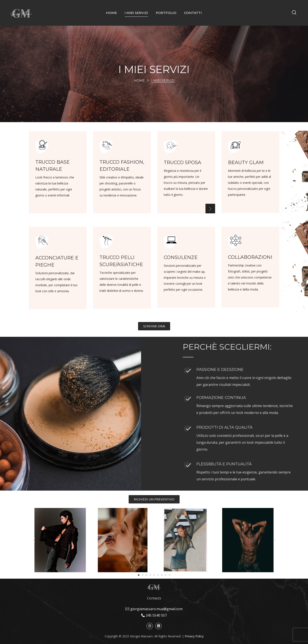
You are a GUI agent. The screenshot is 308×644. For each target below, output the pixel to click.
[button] (294, 13)
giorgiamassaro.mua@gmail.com (156, 609)
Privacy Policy (194, 636)
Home (139, 80)
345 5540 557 (156, 615)
